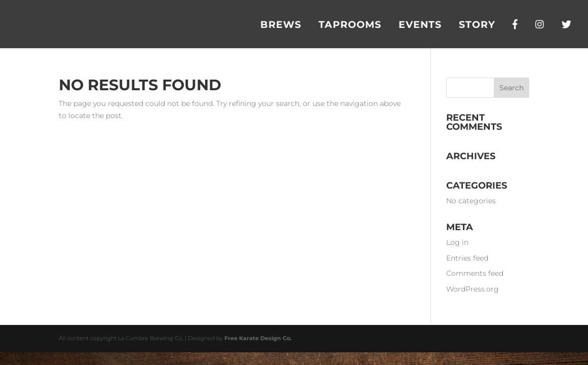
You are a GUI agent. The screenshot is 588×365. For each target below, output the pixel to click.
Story (477, 26)
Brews (281, 26)
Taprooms (350, 26)
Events (420, 26)
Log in (457, 242)
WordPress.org (473, 289)
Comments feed (475, 273)
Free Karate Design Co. (258, 338)
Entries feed (467, 258)
